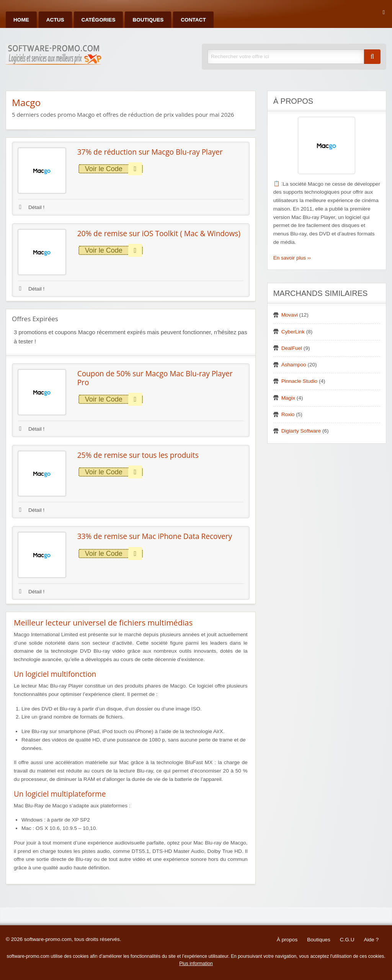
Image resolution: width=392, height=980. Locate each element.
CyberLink (293, 332)
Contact (193, 20)
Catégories (99, 20)
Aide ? (371, 940)
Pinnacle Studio (299, 381)
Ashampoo (294, 365)
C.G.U (347, 940)
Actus (55, 20)
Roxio (288, 414)
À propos (287, 940)
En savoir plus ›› (292, 258)
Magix (288, 398)
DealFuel (292, 348)
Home (21, 20)
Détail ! (32, 207)
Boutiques (148, 20)
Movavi (290, 315)
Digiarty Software (301, 431)
